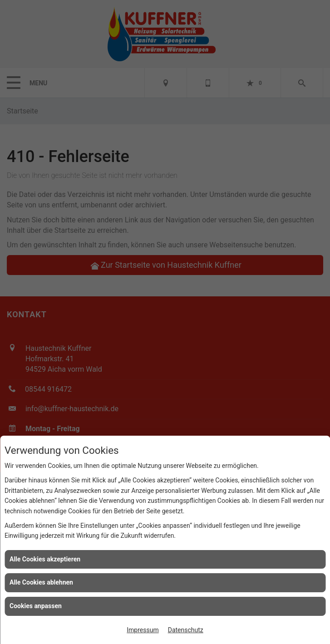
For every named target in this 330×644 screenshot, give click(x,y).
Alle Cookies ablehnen (41, 582)
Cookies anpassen (36, 606)
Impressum (143, 630)
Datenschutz (186, 630)
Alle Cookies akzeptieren (45, 559)
